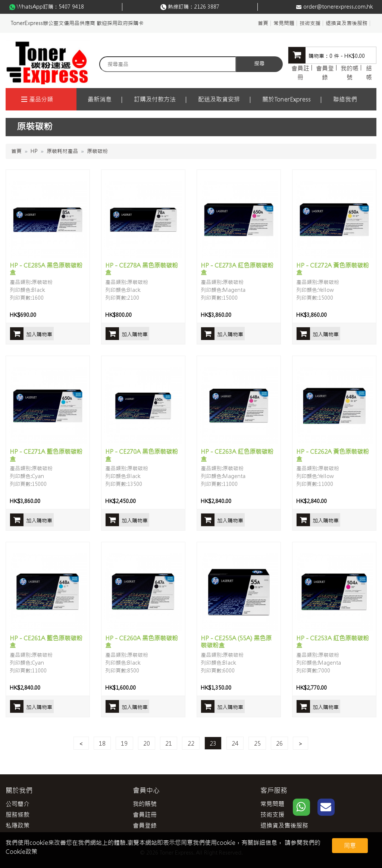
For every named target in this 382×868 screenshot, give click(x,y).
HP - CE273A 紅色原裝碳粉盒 (237, 269)
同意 (350, 846)
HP (34, 151)
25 (257, 743)
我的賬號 (145, 804)
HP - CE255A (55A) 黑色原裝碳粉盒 (236, 642)
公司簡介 (18, 804)
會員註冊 (300, 73)
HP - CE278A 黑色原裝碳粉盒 (142, 269)
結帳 (369, 73)
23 (213, 743)
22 (191, 743)
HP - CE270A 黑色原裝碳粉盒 (142, 455)
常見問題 (284, 23)
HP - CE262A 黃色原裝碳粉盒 (333, 455)
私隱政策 (18, 825)
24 (235, 743)
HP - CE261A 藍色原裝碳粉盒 (46, 642)
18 (102, 743)
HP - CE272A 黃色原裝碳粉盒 (333, 269)
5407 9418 (71, 7)
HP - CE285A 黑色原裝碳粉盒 (46, 269)
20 (147, 743)
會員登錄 (325, 73)
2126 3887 (207, 7)
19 (124, 743)
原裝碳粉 (97, 151)
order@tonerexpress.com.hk (338, 7)
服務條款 (18, 815)
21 (169, 743)
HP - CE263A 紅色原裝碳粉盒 (237, 455)
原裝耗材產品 (62, 151)
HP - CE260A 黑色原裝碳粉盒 (142, 642)
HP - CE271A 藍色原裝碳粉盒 (46, 455)
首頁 (263, 23)
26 (279, 743)
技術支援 (310, 23)
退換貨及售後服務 (347, 23)
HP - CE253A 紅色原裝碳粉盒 (333, 642)
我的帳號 (350, 73)
